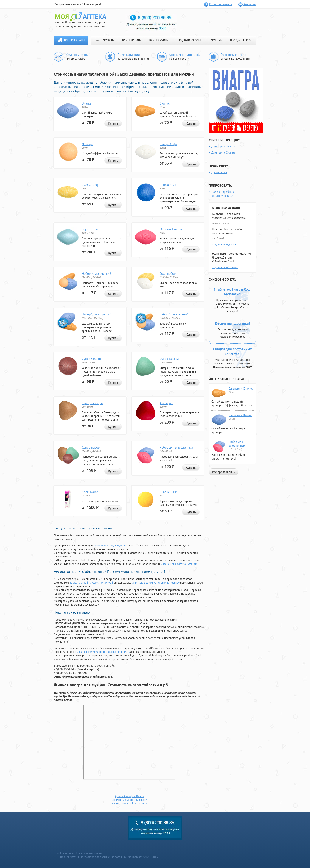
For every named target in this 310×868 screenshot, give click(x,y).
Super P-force (91, 229)
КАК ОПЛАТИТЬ (132, 40)
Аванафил (166, 403)
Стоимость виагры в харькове (129, 800)
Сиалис (165, 103)
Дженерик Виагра (223, 146)
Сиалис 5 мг (168, 492)
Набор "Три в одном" (174, 314)
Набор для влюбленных (176, 447)
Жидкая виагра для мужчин (110, 546)
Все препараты (74, 40)
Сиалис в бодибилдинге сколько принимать (103, 652)
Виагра (87, 103)
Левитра (88, 144)
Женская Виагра (171, 229)
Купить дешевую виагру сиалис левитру (155, 583)
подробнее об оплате (225, 267)
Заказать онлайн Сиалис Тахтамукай (91, 583)
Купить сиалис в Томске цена (129, 803)
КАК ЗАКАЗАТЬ (105, 40)
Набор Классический (96, 274)
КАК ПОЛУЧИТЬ (159, 40)
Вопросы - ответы (221, 4)
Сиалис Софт (91, 185)
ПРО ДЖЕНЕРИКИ (241, 40)
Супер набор (91, 447)
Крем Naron (90, 492)
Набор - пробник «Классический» (223, 194)
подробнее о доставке (226, 244)
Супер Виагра (169, 359)
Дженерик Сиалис (223, 153)
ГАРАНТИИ (216, 40)
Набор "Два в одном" (96, 314)
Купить (113, 123)
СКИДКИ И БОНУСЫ (189, 40)
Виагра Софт (168, 144)
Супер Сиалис (92, 359)
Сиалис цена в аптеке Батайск (179, 564)
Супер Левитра (92, 403)
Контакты (250, 4)
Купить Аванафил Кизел (129, 796)
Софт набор (168, 274)
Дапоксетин (168, 185)
